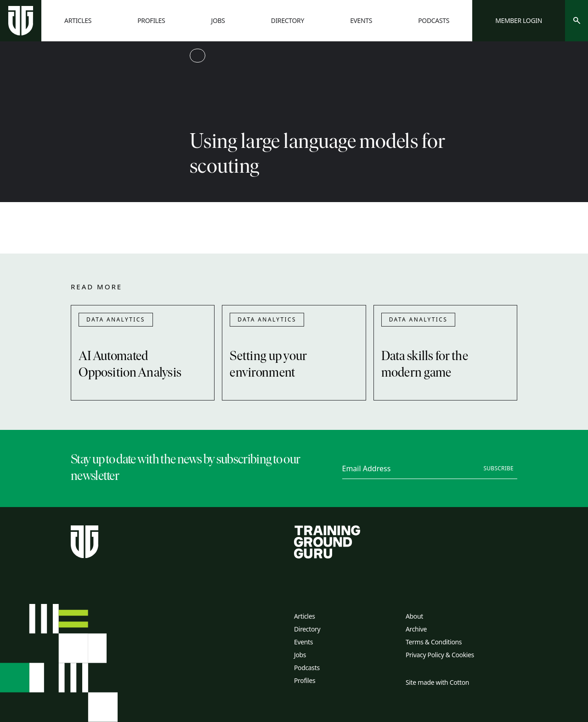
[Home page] (21, 21)
